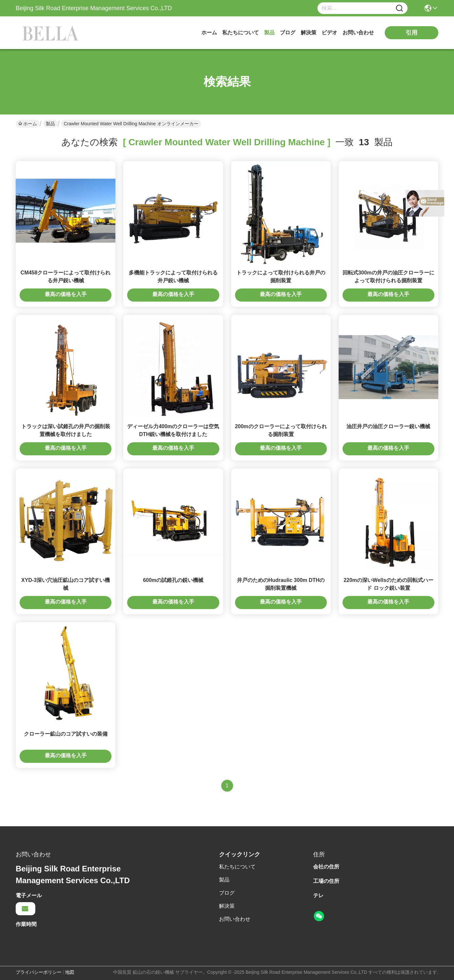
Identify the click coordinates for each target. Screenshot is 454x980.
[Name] (399, 8)
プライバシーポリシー (39, 972)
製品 (269, 33)
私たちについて (241, 33)
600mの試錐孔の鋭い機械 (173, 580)
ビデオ (329, 33)
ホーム (209, 33)
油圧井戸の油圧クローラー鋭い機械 (388, 426)
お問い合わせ (358, 33)
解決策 (309, 33)
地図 (70, 972)
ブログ (288, 33)
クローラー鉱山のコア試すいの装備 (66, 734)
